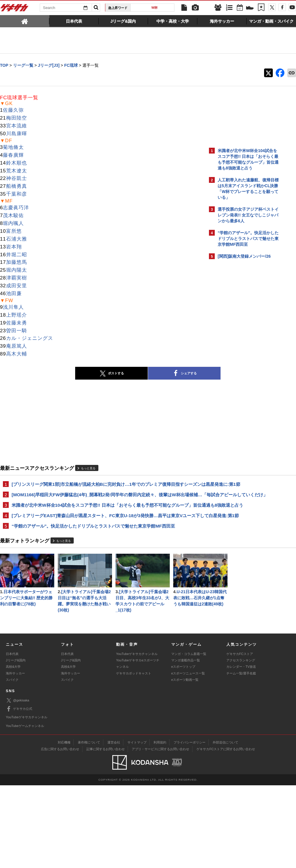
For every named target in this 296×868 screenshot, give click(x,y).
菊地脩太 (13, 148)
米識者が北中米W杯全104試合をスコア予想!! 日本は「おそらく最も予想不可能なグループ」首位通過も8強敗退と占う (102, 522)
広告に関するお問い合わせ (60, 832)
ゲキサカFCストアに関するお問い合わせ (226, 832)
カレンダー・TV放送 (241, 749)
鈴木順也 (17, 163)
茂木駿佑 (13, 216)
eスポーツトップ (183, 749)
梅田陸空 (17, 118)
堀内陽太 (17, 270)
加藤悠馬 (17, 262)
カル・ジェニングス (30, 339)
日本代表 (12, 737)
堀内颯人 (13, 224)
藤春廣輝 (13, 155)
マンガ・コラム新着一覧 (189, 737)
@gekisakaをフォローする (241, 358)
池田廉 (14, 294)
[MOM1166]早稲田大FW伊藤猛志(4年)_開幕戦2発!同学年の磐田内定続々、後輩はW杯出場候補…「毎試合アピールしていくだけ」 (103, 505)
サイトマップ (137, 825)
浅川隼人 (13, 307)
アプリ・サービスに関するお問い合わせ (160, 832)
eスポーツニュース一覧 (188, 756)
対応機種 (64, 825)
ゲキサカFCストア (240, 737)
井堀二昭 (17, 255)
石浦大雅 (17, 239)
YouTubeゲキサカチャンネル (137, 737)
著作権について (89, 825)
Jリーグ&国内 (16, 743)
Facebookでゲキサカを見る (242, 370)
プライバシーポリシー (189, 825)
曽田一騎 (17, 331)
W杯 (155, 8)
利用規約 (160, 825)
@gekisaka (18, 783)
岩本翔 (14, 247)
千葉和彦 (17, 194)
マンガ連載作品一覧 (186, 743)
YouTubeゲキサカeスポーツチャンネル (138, 746)
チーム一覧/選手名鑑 (241, 756)
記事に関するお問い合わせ (106, 832)
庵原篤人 (17, 346)
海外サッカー (15, 756)
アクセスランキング (241, 743)
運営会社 (114, 825)
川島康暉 (17, 134)
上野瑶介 (17, 315)
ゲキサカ (15, 9)
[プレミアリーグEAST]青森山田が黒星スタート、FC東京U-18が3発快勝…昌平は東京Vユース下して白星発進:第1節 (101, 539)
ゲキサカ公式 (19, 792)
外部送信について (225, 825)
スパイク (12, 762)
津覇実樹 (17, 278)
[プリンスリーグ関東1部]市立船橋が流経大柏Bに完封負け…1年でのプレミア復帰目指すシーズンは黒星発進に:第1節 (102, 488)
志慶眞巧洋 (16, 208)
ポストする (61, 374)
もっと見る (88, 469)
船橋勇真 (17, 186)
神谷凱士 (17, 179)
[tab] (25, 21)
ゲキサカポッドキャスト (134, 756)
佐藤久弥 (13, 110)
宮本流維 (17, 126)
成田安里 (17, 286)
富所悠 (14, 231)
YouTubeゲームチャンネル (25, 809)
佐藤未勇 (17, 323)
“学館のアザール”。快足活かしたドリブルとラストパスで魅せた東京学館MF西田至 (93, 553)
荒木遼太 (17, 171)
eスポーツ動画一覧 (185, 762)
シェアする (133, 374)
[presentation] (25, 21)
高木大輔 (17, 354)
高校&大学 (13, 749)
